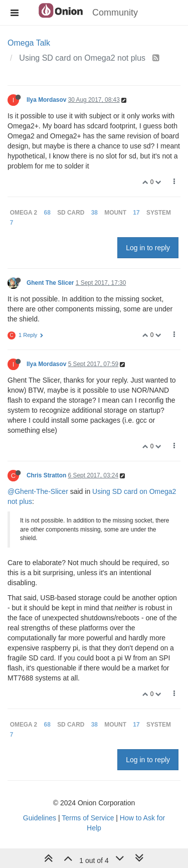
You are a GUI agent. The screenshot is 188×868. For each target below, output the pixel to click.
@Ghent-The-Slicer (38, 491)
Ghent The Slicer (50, 283)
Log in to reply (148, 248)
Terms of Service (88, 818)
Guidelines (40, 818)
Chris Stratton (46, 475)
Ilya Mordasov (46, 100)
